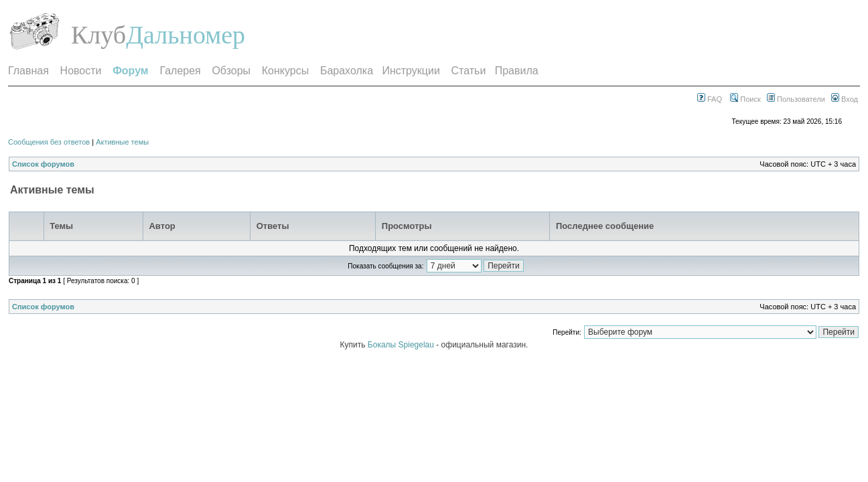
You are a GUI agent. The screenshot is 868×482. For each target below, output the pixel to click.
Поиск (745, 99)
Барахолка (347, 71)
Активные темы (122, 142)
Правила (517, 71)
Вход (845, 99)
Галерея (180, 71)
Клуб (98, 35)
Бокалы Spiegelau (402, 345)
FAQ (710, 99)
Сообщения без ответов (49, 142)
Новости (81, 71)
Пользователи (796, 99)
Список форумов (43, 164)
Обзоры (231, 71)
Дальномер (186, 35)
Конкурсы (285, 71)
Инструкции (411, 71)
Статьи (469, 71)
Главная (28, 71)
